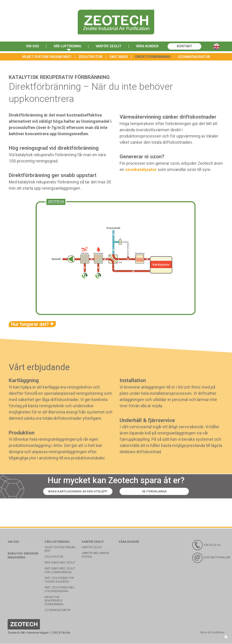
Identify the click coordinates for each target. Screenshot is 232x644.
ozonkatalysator (141, 170)
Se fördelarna (160, 492)
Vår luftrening (66, 47)
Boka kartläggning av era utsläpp (76, 492)
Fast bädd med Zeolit (60, 563)
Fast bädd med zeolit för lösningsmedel (60, 571)
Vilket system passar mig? (47, 57)
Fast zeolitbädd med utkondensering (60, 590)
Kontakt (187, 47)
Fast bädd (119, 57)
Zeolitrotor (90, 57)
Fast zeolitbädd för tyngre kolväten (59, 580)
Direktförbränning (153, 57)
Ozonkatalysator (194, 57)
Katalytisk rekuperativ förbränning (54, 601)
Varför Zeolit (109, 47)
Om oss (30, 47)
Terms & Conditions (212, 633)
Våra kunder (149, 47)
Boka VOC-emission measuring (23, 556)
